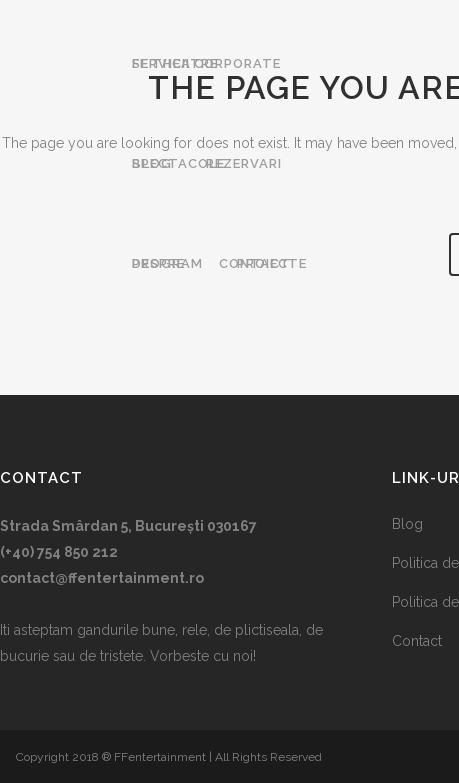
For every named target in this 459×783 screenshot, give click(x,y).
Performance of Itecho (384, 757)
